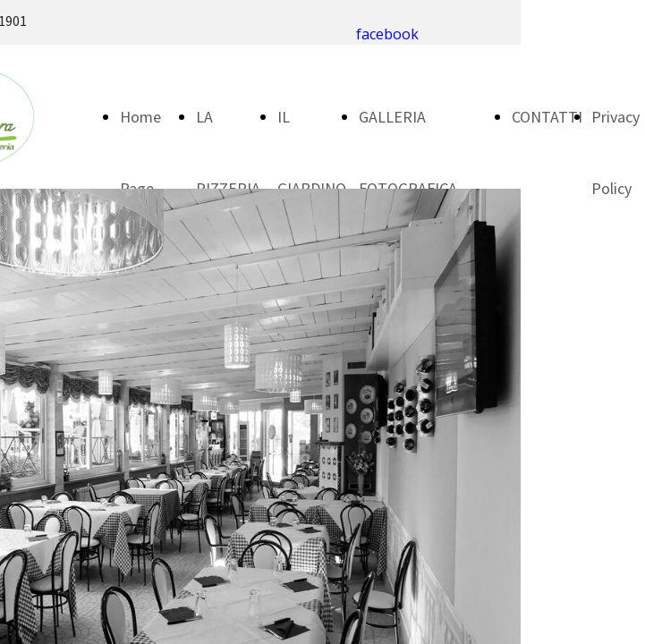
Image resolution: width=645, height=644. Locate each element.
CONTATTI (547, 117)
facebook (387, 34)
